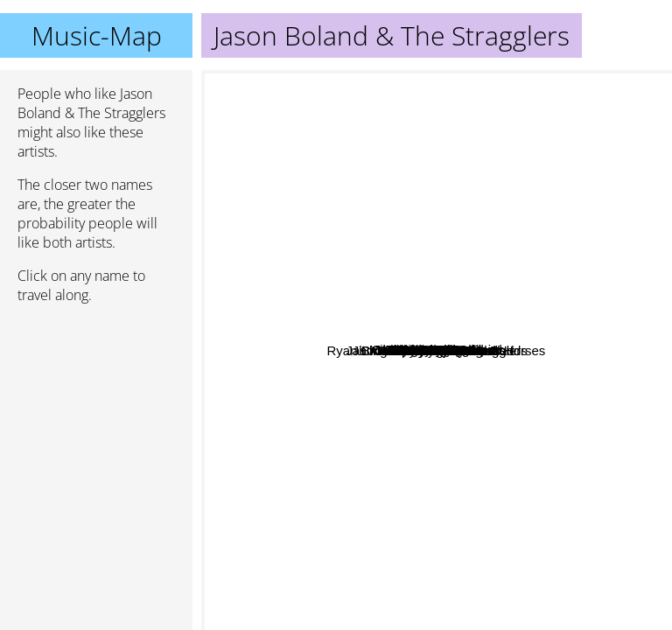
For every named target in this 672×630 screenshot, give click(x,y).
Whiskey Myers (387, 388)
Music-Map (97, 35)
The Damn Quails (567, 337)
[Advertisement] (96, 410)
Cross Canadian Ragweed (512, 440)
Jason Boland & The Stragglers (437, 350)
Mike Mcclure (304, 310)
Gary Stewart (436, 236)
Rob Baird (340, 564)
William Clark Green (413, 203)
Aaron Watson (406, 368)
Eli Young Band (487, 203)
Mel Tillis (548, 151)
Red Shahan (358, 468)
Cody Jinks (276, 452)
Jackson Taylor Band (465, 124)
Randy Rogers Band (450, 463)
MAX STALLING (569, 493)
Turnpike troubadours (432, 421)
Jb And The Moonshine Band (409, 618)
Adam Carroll (253, 268)
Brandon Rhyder (385, 266)
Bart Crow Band (465, 393)
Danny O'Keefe (594, 137)
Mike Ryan (308, 287)
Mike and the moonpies (513, 82)
